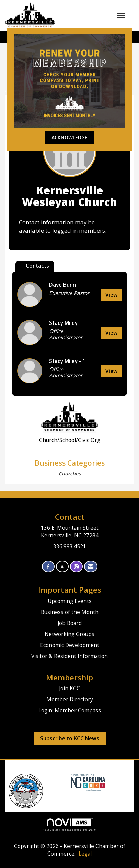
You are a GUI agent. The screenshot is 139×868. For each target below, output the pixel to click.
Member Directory (70, 699)
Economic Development (70, 645)
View (112, 295)
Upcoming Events (70, 601)
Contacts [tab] (37, 266)
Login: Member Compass (70, 710)
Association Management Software (70, 825)
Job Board (70, 623)
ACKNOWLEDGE (69, 137)
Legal (85, 854)
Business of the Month (70, 612)
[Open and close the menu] (94, 15)
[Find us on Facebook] (48, 567)
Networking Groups (69, 634)
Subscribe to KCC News (70, 739)
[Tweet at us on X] (62, 567)
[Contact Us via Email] (91, 567)
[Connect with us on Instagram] (76, 567)
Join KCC (69, 688)
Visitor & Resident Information (69, 656)
